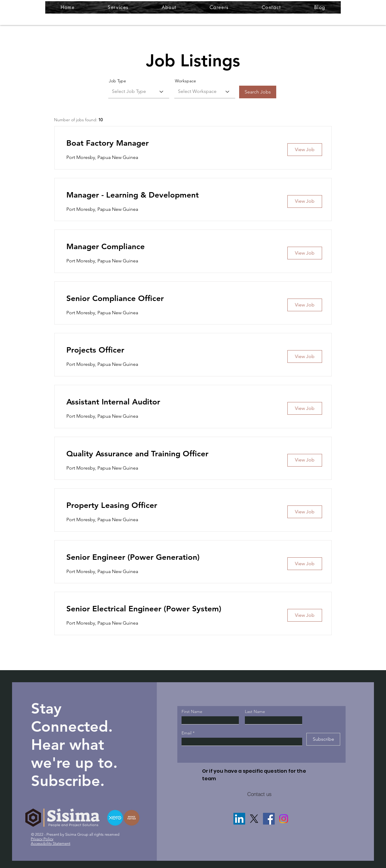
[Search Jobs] (258, 92)
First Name (192, 711)
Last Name (255, 711)
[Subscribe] (323, 739)
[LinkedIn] (239, 819)
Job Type (117, 81)
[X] (254, 819)
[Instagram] (284, 819)
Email (187, 733)
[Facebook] (269, 819)
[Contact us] (259, 794)
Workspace (185, 81)
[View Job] (305, 150)
